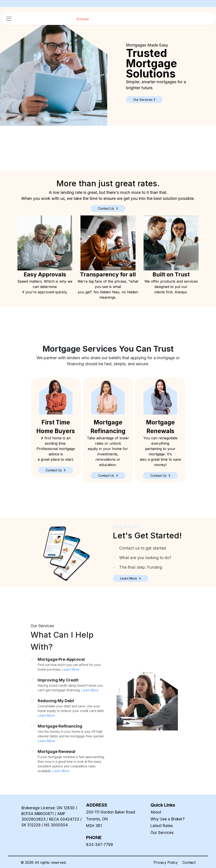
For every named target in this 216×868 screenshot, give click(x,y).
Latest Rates (162, 826)
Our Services (162, 833)
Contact (189, 862)
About (156, 812)
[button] (56, 470)
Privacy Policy (166, 862)
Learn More (71, 669)
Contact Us (108, 208)
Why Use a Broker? (168, 819)
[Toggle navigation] (9, 19)
